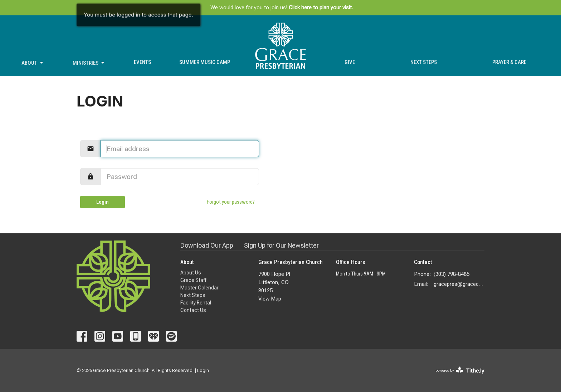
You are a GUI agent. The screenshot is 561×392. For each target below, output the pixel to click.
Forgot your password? (231, 202)
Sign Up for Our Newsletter (281, 245)
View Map (270, 299)
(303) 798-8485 (452, 274)
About (33, 63)
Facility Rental (196, 303)
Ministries (89, 63)
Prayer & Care (509, 62)
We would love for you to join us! (282, 8)
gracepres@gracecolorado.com (459, 284)
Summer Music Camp (205, 62)
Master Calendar (199, 288)
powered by (460, 370)
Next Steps (424, 62)
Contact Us (193, 310)
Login (103, 202)
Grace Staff (193, 280)
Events (142, 62)
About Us (191, 273)
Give (350, 62)
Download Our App (207, 245)
